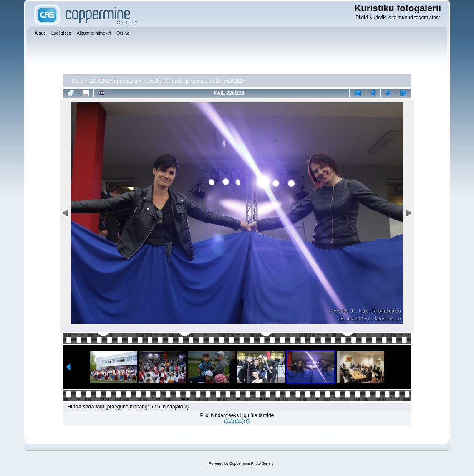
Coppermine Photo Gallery (252, 463)
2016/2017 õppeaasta (113, 81)
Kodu (77, 81)
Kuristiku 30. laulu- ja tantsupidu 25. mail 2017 (194, 81)
